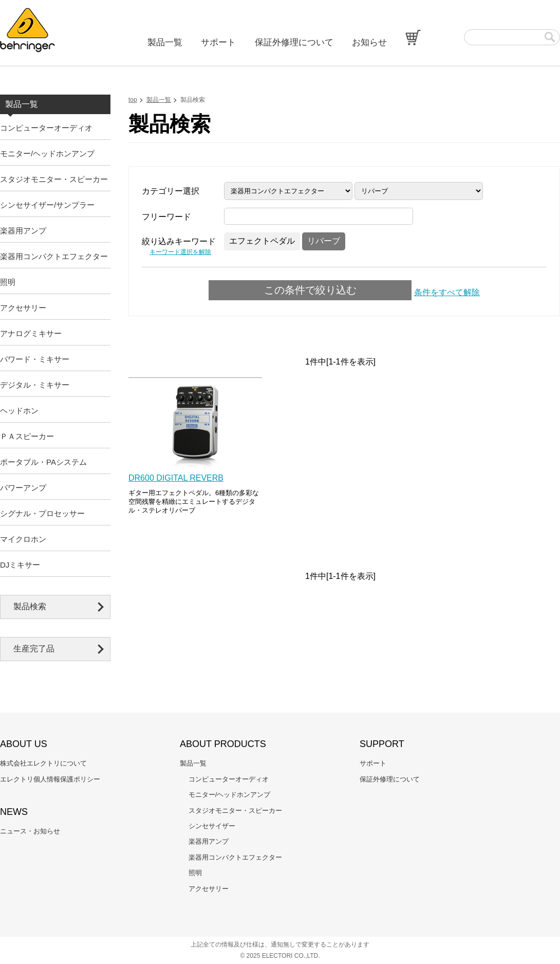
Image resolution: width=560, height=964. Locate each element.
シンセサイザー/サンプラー (47, 205)
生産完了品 (34, 649)
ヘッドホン (19, 411)
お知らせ (369, 42)
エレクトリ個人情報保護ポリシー (50, 779)
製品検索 (30, 606)
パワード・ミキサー (35, 359)
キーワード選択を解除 (180, 252)
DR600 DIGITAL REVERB (176, 478)
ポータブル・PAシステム (43, 462)
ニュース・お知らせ (30, 831)
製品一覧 (165, 42)
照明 (8, 282)
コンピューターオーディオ (46, 128)
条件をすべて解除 (447, 292)
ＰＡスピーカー (27, 436)
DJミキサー (20, 565)
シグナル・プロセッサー (42, 513)
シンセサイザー (212, 826)
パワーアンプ (23, 488)
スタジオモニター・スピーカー (54, 179)
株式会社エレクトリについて (43, 763)
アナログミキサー (31, 333)
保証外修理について (294, 42)
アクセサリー (23, 308)
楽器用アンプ (23, 231)
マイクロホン (23, 539)
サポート (218, 42)
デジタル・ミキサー (35, 385)
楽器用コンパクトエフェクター (54, 256)
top (133, 100)
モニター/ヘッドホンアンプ (47, 153)
